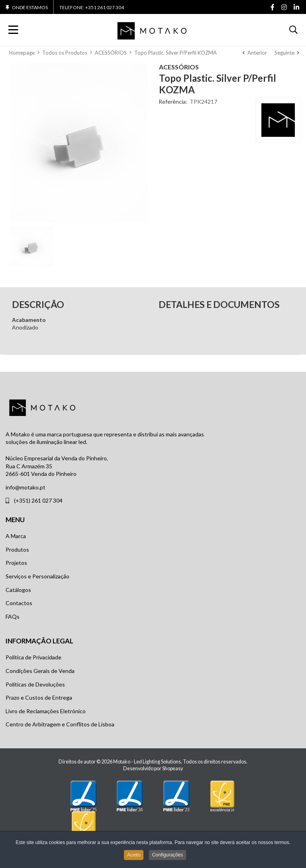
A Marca (16, 536)
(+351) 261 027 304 (38, 500)
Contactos (19, 603)
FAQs (13, 616)
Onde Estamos (30, 8)
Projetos (16, 563)
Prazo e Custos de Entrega (39, 697)
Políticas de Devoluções (35, 684)
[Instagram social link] (284, 8)
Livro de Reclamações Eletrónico (46, 711)
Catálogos (18, 590)
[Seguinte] (287, 53)
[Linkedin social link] (296, 8)
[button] (293, 30)
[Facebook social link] (272, 8)
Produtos (17, 549)
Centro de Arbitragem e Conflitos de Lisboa (60, 724)
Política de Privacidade (33, 657)
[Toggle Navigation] (13, 30)
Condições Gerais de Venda (40, 671)
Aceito (134, 856)
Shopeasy (173, 768)
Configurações (168, 856)
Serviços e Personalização (37, 576)
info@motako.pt (25, 487)
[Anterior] (255, 53)
